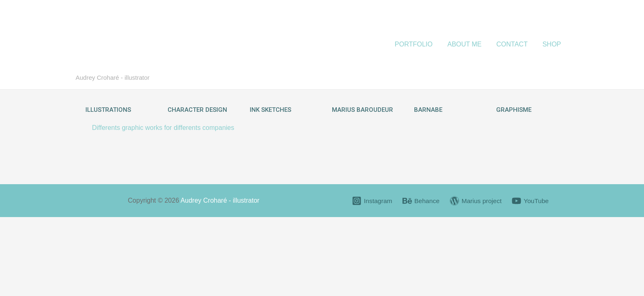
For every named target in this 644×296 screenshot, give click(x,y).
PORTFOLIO (419, 44)
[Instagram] (371, 201)
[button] (108, 110)
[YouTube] (532, 201)
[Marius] (476, 201)
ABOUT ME (468, 44)
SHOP (553, 44)
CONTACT (515, 44)
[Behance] (420, 201)
